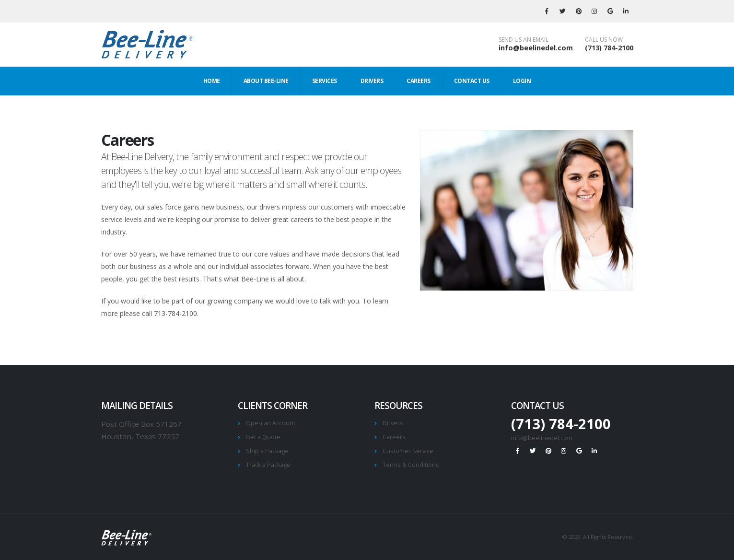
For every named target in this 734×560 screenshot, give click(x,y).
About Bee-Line (266, 81)
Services (325, 81)
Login (522, 81)
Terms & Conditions (411, 465)
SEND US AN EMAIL (524, 40)
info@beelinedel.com (536, 48)
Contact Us (472, 81)
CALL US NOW (604, 40)
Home (212, 81)
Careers (419, 81)
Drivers (372, 81)
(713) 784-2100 (609, 48)
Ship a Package (267, 451)
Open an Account (271, 423)
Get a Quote (263, 437)
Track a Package (268, 465)
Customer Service (408, 451)
